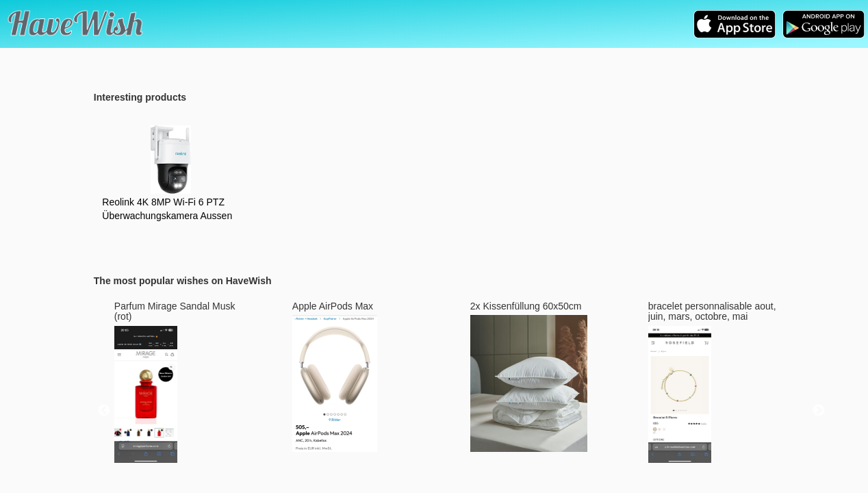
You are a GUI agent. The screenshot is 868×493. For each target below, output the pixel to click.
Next (819, 411)
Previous (104, 411)
